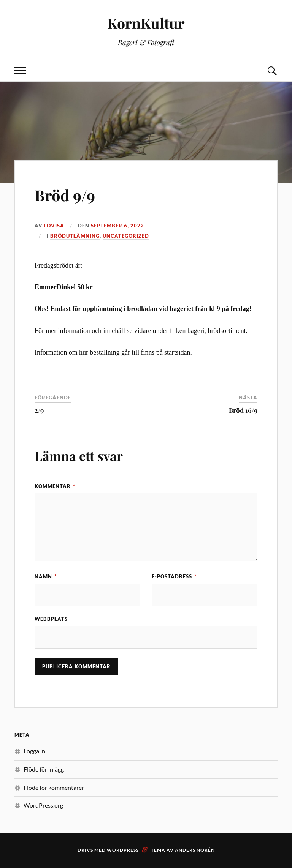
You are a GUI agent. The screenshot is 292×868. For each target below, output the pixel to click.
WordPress (123, 850)
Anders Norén (195, 850)
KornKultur (146, 23)
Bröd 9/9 (68, 194)
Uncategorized (126, 236)
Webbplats (51, 619)
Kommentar (55, 486)
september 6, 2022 (117, 226)
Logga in (34, 751)
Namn (46, 576)
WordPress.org (43, 806)
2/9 (39, 410)
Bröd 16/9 (243, 410)
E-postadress (174, 576)
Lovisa (54, 226)
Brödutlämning (75, 236)
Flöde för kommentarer (54, 788)
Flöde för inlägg (44, 769)
